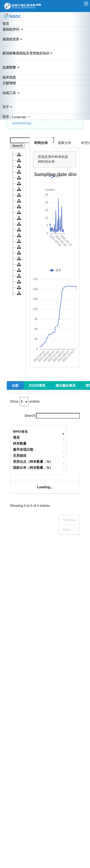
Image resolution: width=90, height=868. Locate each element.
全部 (15, 385)
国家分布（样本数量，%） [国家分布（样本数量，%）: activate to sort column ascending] (33, 468)
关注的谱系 (37, 385)
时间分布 (41, 143)
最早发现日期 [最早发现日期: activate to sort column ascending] (23, 450)
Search (17, 146)
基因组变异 (13, 39)
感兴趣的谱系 (66, 385)
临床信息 (9, 77)
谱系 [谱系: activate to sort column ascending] (16, 437)
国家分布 (65, 143)
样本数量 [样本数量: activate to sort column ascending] (20, 444)
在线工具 (12, 93)
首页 (6, 23)
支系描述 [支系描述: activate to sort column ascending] (20, 456)
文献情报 (9, 83)
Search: (52, 416)
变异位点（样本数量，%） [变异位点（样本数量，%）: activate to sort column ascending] (33, 462)
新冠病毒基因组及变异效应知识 (28, 53)
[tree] (16, 224)
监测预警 (12, 67)
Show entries (25, 401)
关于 (8, 107)
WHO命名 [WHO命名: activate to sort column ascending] (20, 431)
